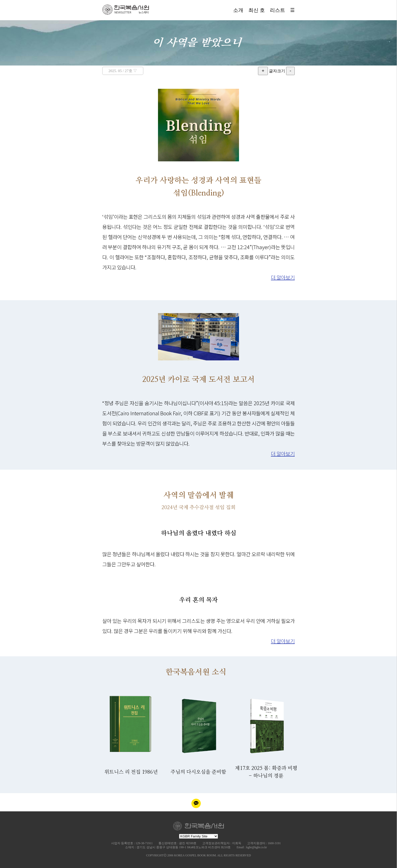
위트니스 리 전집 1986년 (131, 772)
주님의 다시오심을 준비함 (198, 772)
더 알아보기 (283, 277)
